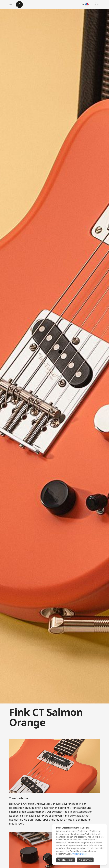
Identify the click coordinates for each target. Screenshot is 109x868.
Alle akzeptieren (66, 860)
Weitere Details (79, 854)
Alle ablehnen (85, 860)
